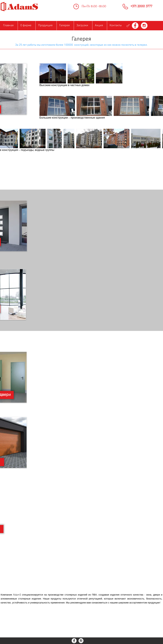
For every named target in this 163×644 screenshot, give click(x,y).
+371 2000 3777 (141, 6)
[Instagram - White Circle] (144, 26)
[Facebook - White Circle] (135, 26)
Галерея (81, 39)
